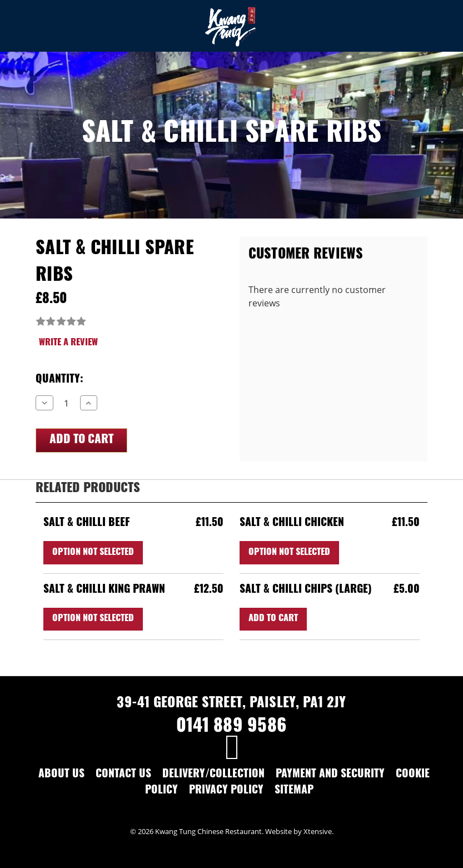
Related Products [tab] (88, 489)
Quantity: (59, 380)
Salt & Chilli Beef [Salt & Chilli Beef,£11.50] (87, 524)
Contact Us (123, 775)
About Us (61, 775)
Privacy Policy (226, 791)
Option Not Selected (93, 553)
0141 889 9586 (232, 727)
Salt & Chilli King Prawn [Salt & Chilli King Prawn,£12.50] (104, 590)
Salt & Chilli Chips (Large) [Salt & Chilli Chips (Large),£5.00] (306, 590)
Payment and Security (330, 775)
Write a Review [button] (68, 343)
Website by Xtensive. (299, 831)
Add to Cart (273, 619)
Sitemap (294, 791)
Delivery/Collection (213, 775)
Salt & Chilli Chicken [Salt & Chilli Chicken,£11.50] (292, 524)
